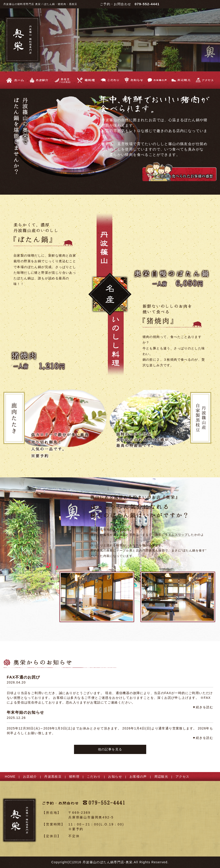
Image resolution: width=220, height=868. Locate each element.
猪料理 (74, 777)
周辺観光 (161, 777)
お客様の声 (138, 777)
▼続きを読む (203, 707)
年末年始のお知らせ (25, 712)
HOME (10, 777)
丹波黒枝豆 (53, 777)
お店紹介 (30, 777)
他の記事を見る (110, 749)
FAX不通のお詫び (23, 677)
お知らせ (115, 777)
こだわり (94, 777)
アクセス (183, 777)
